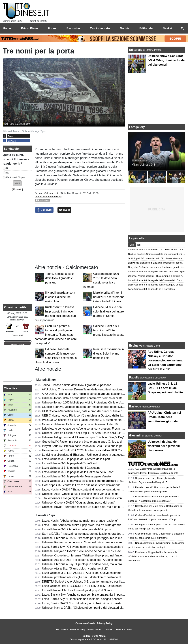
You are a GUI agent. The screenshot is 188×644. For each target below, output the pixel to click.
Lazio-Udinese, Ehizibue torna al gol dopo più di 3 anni (77, 590)
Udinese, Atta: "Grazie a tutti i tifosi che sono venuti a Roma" (81, 494)
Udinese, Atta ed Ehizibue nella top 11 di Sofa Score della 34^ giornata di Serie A (94, 433)
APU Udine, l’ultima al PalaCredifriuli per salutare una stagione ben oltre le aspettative (97, 394)
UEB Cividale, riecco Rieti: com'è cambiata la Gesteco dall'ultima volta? (88, 416)
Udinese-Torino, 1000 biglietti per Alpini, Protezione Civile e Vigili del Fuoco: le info (95, 402)
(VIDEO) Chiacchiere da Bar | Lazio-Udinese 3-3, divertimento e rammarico (90, 420)
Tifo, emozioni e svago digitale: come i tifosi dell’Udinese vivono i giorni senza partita (96, 498)
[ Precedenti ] (17, 335)
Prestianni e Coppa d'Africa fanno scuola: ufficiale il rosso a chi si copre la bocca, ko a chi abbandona (153, 556)
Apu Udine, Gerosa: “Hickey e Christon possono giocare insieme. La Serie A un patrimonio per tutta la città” (165, 360)
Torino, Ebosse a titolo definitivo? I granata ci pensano (59, 278)
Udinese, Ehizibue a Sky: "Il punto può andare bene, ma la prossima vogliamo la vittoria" (99, 564)
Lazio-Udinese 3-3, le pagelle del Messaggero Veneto (76, 476)
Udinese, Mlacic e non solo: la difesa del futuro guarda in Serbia (109, 311)
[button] (17, 183)
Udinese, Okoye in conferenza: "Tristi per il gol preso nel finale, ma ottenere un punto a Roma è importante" (111, 555)
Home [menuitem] (7, 28)
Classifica (11, 388)
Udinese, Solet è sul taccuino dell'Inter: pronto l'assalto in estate (109, 330)
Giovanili (135, 435)
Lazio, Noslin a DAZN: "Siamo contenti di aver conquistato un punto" (86, 489)
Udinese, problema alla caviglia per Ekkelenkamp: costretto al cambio (87, 577)
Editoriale (136, 50)
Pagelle (134, 377)
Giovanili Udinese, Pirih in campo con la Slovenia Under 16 (80, 424)
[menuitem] (182, 28)
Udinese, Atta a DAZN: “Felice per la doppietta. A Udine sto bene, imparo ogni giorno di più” (101, 560)
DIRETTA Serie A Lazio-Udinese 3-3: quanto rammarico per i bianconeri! (88, 582)
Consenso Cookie (85, 623)
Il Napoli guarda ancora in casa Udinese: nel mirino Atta (60, 297)
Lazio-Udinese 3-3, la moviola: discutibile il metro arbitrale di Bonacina (87, 481)
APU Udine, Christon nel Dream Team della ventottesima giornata (84, 389)
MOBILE (121, 630)
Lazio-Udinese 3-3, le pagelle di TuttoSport (69, 463)
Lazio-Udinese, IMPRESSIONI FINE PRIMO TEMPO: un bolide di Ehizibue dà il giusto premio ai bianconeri (111, 586)
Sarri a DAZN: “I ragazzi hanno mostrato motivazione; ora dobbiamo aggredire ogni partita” (100, 534)
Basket (134, 406)
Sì (7, 168)
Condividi (44, 210)
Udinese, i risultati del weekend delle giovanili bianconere (164, 446)
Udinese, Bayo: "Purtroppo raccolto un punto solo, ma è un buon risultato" (89, 507)
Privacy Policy (105, 623)
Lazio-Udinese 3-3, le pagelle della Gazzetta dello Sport (78, 472)
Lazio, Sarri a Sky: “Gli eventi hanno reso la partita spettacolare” (83, 547)
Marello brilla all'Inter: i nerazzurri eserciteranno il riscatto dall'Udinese (109, 297)
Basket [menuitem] (167, 28)
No (8, 173)
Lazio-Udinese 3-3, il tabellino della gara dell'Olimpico (76, 529)
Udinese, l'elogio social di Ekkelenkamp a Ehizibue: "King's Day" (83, 437)
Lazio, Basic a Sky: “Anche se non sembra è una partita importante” (85, 595)
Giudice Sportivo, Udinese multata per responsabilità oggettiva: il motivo (88, 407)
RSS (129, 630)
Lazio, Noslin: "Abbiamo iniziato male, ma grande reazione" (80, 521)
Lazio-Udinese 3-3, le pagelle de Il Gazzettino (71, 468)
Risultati (17, 189)
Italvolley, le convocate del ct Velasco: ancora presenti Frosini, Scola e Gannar (92, 429)
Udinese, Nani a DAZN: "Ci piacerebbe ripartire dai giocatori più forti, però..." (91, 608)
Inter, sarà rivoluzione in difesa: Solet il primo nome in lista (109, 354)
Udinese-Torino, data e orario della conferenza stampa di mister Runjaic (88, 398)
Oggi (132, 245)
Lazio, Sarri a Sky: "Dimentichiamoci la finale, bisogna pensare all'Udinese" (90, 599)
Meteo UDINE (18, 345)
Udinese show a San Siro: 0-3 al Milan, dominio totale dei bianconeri (166, 60)
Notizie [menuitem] (125, 28)
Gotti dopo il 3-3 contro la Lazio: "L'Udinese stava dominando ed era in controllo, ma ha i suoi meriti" (106, 485)
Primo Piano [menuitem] (29, 28)
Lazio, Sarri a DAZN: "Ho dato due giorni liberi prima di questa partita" (87, 603)
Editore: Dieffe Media (94, 636)
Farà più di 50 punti (16, 177)
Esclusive (136, 346)
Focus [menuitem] (52, 28)
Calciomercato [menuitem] (100, 28)
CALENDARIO (93, 630)
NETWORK (62, 630)
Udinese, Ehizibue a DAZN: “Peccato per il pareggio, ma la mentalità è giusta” (92, 538)
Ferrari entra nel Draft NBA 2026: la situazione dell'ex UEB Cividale (85, 450)
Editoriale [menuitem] (146, 28)
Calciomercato (52, 193)
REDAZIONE (77, 630)
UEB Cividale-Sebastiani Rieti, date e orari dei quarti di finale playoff (86, 411)
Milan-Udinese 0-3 (143, 165)
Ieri (139, 245)
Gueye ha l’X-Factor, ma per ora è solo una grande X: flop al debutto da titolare (93, 442)
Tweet (64, 210)
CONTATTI (109, 630)
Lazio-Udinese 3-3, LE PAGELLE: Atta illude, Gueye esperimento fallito (88, 573)
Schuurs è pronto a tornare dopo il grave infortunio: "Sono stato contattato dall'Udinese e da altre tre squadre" (56, 335)
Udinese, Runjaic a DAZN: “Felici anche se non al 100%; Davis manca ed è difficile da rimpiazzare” (105, 551)
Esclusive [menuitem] (73, 28)
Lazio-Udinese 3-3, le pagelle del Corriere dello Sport (76, 459)
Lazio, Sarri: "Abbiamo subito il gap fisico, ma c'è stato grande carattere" (88, 525)
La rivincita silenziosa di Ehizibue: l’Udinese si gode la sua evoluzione (87, 455)
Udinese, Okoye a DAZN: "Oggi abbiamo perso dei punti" (79, 503)
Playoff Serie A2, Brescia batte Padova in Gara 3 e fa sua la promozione (88, 446)
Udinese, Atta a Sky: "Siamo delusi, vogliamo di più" (75, 569)
